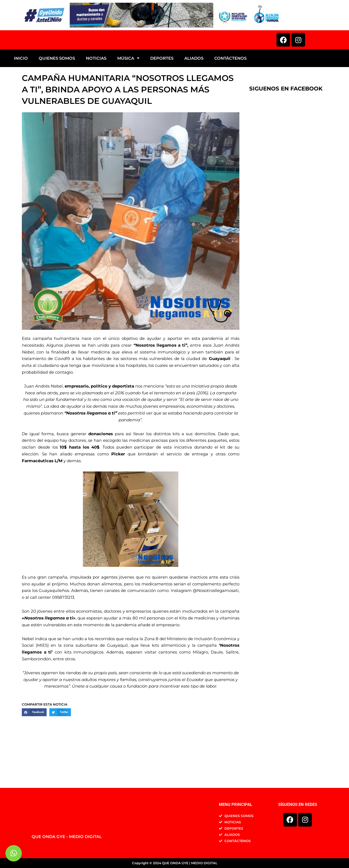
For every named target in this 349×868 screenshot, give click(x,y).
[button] (34, 754)
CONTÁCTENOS (230, 100)
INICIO (21, 100)
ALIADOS (194, 100)
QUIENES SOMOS (57, 100)
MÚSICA (128, 100)
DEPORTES (162, 100)
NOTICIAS (96, 100)
